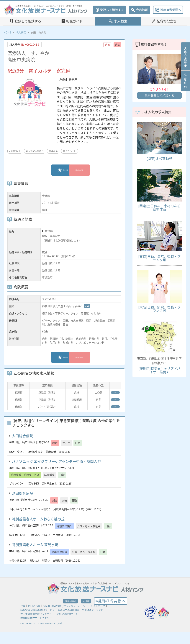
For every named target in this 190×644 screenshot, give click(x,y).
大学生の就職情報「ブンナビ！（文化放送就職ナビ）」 (51, 625)
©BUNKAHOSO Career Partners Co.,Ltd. (41, 635)
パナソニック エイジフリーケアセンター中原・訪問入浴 (56, 469)
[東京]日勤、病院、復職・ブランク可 (159, 258)
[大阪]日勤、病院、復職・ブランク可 (159, 309)
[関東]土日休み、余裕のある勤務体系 (159, 208)
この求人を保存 (185, 56)
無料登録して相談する (159, 95)
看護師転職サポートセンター (36, 629)
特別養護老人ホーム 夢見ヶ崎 (35, 552)
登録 (23, 618)
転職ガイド (74, 21)
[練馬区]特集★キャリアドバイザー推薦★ (159, 370)
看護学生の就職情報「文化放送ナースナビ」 (82, 622)
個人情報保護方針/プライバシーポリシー (65, 618)
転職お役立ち (166, 21)
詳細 (111, 394)
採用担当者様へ (168, 10)
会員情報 (139, 10)
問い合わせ (34, 618)
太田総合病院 (22, 443)
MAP (87, 306)
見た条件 (185, 81)
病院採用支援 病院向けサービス (38, 622)
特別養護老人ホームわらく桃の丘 (38, 526)
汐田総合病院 (22, 501)
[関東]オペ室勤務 (159, 159)
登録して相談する (109, 10)
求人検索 (121, 21)
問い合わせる (90, 170)
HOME (7, 32)
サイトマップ (98, 618)
